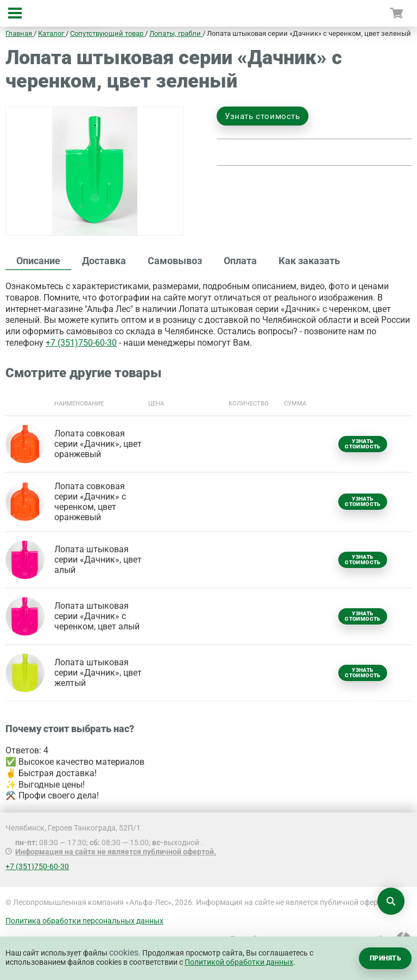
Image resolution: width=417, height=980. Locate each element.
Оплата (240, 261)
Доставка (104, 261)
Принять (385, 958)
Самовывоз (175, 261)
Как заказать (309, 261)
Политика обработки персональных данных (84, 921)
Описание (38, 261)
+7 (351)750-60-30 (81, 343)
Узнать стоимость (263, 116)
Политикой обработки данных (239, 962)
